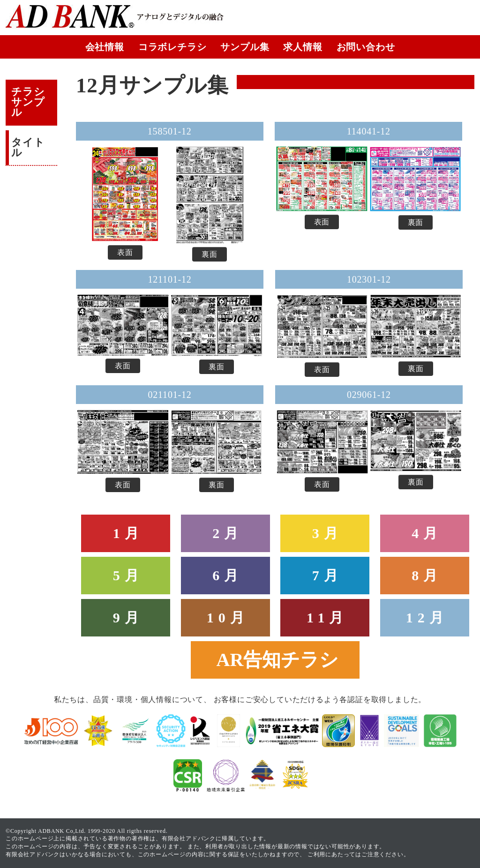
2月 (228, 533)
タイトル (28, 147)
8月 (427, 575)
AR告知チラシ (278, 660)
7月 (327, 575)
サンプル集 (245, 47)
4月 (427, 533)
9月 (128, 617)
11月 (327, 617)
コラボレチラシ (172, 47)
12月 (427, 617)
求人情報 (303, 47)
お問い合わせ (366, 47)
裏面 (210, 254)
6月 (228, 575)
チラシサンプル (28, 102)
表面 (125, 252)
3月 (327, 533)
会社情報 (105, 47)
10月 (228, 617)
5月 (128, 575)
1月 (128, 533)
